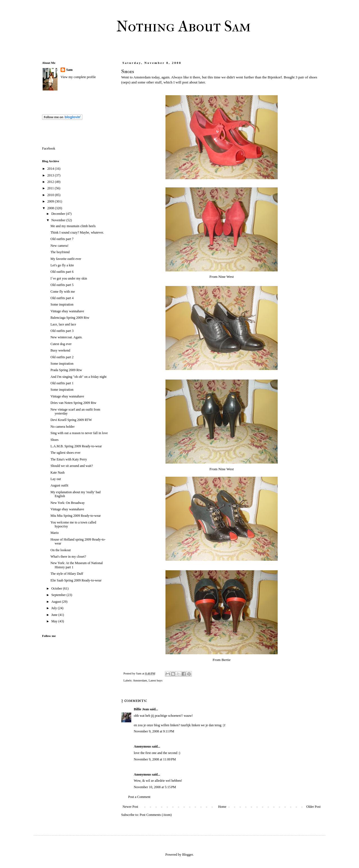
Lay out (56, 479)
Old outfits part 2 (62, 357)
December (59, 214)
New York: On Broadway (68, 503)
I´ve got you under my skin (69, 278)
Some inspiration (62, 304)
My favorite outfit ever (66, 259)
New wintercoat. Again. (66, 337)
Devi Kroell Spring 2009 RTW (71, 420)
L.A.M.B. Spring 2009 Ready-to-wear (76, 446)
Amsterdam (140, 680)
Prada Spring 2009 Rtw (66, 370)
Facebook (49, 148)
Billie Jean (141, 709)
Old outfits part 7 (62, 239)
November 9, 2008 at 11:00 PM (155, 759)
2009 (51, 201)
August (57, 602)
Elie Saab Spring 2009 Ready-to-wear (76, 580)
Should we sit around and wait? (72, 466)
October (57, 588)
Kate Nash (57, 473)
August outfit (59, 485)
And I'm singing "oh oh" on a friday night (79, 377)
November (59, 220)
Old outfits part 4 (62, 298)
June (55, 615)
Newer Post (130, 807)
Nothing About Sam (184, 26)
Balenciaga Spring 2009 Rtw (70, 318)
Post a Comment (139, 797)
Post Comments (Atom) (156, 815)
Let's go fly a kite (62, 265)
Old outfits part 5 (62, 285)
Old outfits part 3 (62, 331)
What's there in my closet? (68, 557)
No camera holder (63, 427)
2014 (51, 169)
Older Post (313, 807)
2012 (51, 182)
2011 (51, 188)
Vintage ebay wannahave (67, 311)
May (55, 621)
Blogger (188, 855)
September (59, 595)
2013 (51, 175)
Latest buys (156, 680)
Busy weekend (60, 350)
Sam (69, 70)
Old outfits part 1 (62, 383)
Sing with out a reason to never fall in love (79, 433)
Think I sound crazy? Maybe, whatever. (77, 232)
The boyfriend (60, 252)
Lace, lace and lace (63, 324)
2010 (51, 195)
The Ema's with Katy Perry (69, 459)
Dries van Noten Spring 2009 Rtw (73, 403)
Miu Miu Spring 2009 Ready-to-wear (76, 516)
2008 (51, 208)
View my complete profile (78, 77)
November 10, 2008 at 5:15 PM (155, 787)
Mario (55, 533)
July (55, 608)
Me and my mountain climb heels (73, 226)
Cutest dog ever (61, 344)
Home (222, 807)
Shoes (55, 440)
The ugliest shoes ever (65, 453)
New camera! (59, 246)
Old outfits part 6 (62, 272)
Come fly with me (63, 292)
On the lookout (61, 550)
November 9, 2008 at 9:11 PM (154, 731)
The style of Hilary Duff (67, 574)
